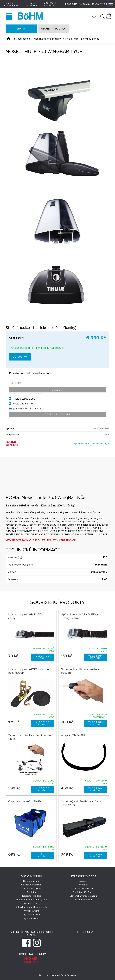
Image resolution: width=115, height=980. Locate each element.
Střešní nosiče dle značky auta (32, 900)
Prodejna (71, 4)
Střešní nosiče (22, 39)
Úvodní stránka (9, 39)
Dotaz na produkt (57, 414)
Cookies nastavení (83, 900)
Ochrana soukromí (83, 888)
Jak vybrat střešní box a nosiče (32, 907)
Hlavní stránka (32, 4)
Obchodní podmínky (50, 4)
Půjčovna (85, 4)
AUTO (21, 29)
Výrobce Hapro (32, 918)
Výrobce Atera (32, 911)
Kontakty (97, 4)
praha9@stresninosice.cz (27, 409)
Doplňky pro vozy (32, 903)
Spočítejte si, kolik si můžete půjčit (92, 443)
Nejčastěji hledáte (32, 896)
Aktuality (83, 881)
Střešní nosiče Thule (83, 892)
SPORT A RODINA (53, 29)
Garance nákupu (32, 881)
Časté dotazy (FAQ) (32, 888)
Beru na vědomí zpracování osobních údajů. (30, 394)
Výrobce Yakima (32, 915)
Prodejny (32, 892)
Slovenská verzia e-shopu (83, 896)
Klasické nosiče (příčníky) (48, 39)
